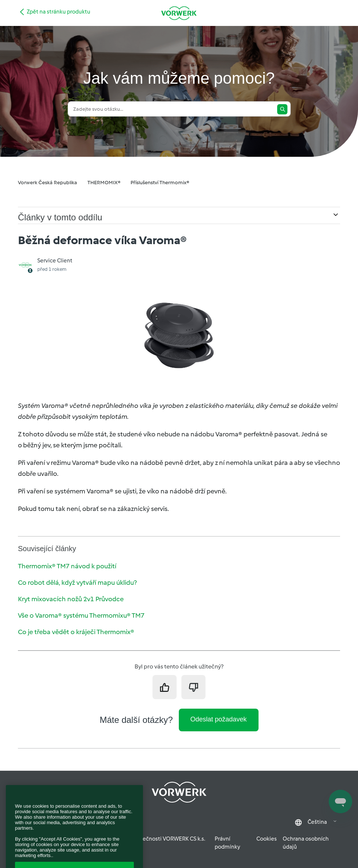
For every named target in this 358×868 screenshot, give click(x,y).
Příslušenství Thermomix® (160, 183)
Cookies (267, 839)
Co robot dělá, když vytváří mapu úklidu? (77, 583)
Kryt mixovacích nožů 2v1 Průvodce (71, 599)
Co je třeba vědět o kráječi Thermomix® (76, 632)
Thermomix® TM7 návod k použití (67, 566)
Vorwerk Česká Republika (48, 183)
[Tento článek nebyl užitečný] (193, 687)
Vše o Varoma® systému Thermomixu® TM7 (81, 615)
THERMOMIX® (104, 183)
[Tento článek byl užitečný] (165, 687)
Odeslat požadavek (219, 719)
